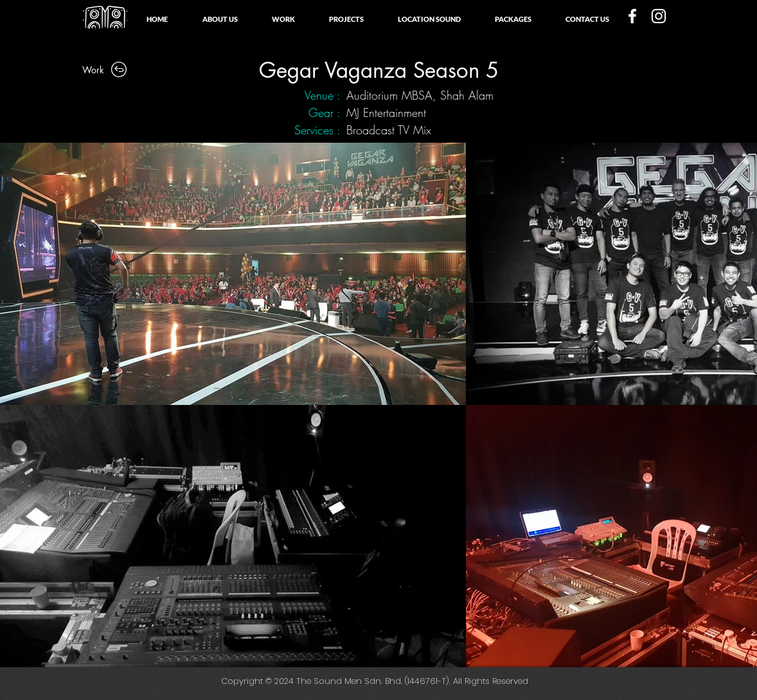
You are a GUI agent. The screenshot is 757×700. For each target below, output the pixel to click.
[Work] (105, 69)
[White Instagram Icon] (659, 16)
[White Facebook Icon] (632, 16)
